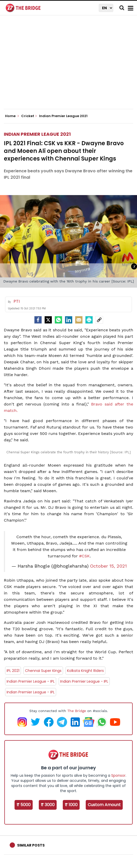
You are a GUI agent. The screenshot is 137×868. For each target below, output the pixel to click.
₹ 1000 (71, 805)
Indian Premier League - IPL (31, 681)
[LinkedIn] (69, 320)
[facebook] (38, 320)
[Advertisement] (70, 66)
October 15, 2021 (108, 566)
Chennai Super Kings (43, 671)
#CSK (84, 556)
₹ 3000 (48, 805)
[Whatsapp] (58, 320)
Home (12, 116)
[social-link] (99, 320)
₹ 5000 (24, 805)
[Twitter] (48, 320)
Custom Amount (104, 805)
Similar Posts (31, 845)
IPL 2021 (13, 671)
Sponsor (118, 775)
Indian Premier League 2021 (37, 134)
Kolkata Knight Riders (85, 671)
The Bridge (77, 711)
